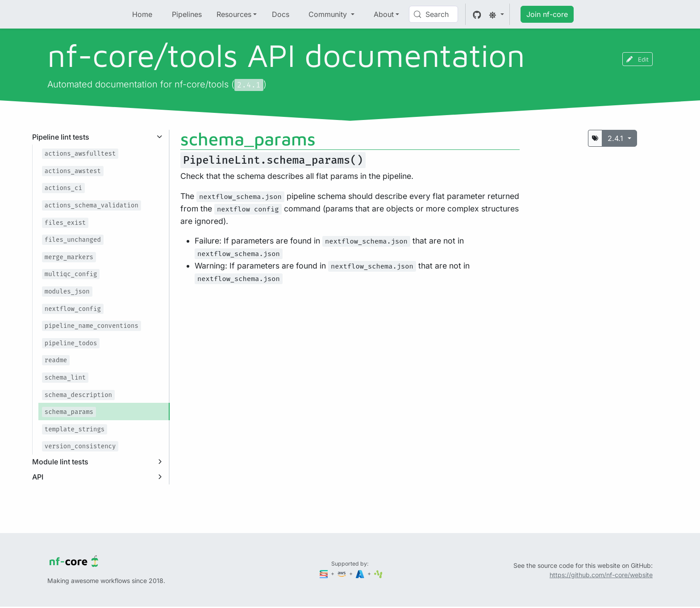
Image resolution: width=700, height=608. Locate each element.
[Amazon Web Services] (342, 573)
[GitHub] (477, 14)
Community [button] (329, 14)
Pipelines (187, 14)
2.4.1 (617, 138)
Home (142, 14)
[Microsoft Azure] (361, 573)
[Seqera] (325, 573)
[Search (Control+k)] (433, 14)
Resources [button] (234, 14)
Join (547, 14)
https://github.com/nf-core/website (601, 575)
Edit (637, 59)
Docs (281, 14)
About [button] (384, 14)
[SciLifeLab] (378, 573)
